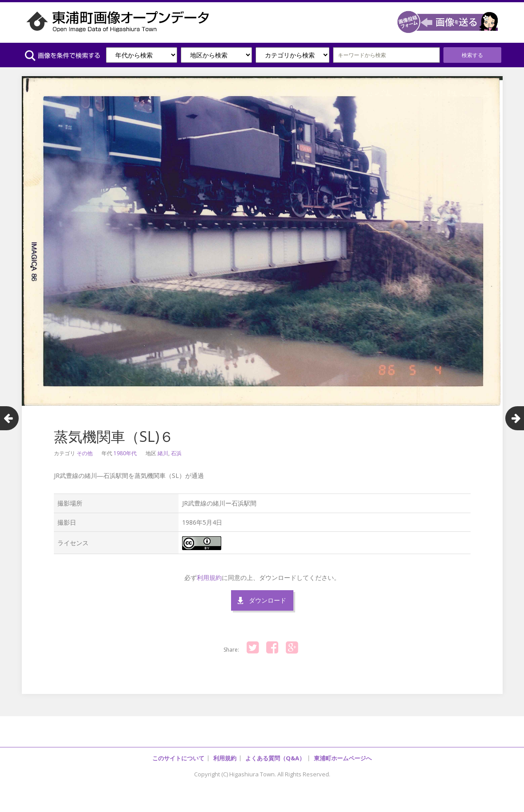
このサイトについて (178, 758)
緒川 (163, 453)
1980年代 (125, 453)
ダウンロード (268, 600)
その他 (85, 453)
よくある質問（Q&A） (275, 758)
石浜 (176, 453)
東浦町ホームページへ (343, 758)
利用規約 (209, 577)
